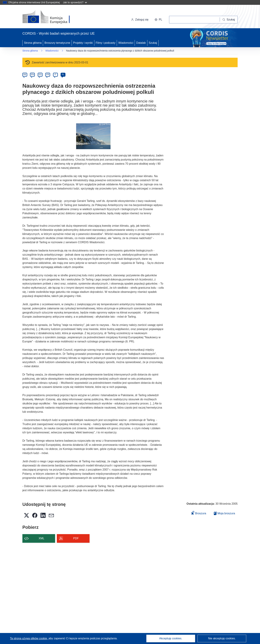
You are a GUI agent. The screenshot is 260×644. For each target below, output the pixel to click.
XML (42, 538)
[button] (158, 20)
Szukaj (153, 43)
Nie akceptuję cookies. (222, 638)
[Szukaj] (229, 20)
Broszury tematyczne (57, 43)
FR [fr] (48, 75)
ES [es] (40, 75)
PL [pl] (63, 75)
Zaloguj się (140, 20)
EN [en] (32, 75)
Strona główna (33, 43)
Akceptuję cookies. (171, 638)
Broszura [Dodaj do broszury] (199, 513)
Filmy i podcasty (106, 43)
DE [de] (25, 75)
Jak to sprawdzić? (75, 2)
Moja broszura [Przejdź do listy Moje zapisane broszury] (224, 513)
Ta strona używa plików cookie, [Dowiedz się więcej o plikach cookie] (29, 638)
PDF (76, 538)
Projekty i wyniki (83, 43)
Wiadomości (126, 43)
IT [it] (55, 75)
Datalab (141, 43)
